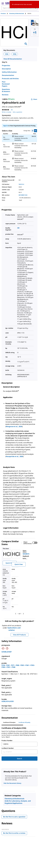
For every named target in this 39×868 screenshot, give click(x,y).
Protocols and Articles (10, 79)
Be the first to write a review (15, 833)
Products (3, 13)
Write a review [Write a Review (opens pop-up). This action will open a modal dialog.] (7, 112)
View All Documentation (13, 59)
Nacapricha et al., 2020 (14, 456)
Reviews (5, 95)
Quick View (10, 563)
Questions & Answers (6, 90)
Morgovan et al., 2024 (14, 426)
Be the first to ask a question (14, 817)
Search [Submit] (19, 759)
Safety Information (9, 72)
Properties (6, 65)
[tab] (5, 13)
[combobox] (19, 744)
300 (18, 228)
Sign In (6, 126)
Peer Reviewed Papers (6, 84)
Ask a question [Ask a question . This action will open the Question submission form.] (17, 112)
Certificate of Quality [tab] (24, 722)
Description (6, 69)
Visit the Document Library (12, 783)
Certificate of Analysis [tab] (9, 722)
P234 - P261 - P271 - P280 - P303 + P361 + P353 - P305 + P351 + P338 (18, 666)
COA (7, 54)
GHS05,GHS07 (7, 652)
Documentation (8, 75)
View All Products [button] (19, 635)
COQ (15, 54)
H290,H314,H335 (8, 701)
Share (34, 99)
